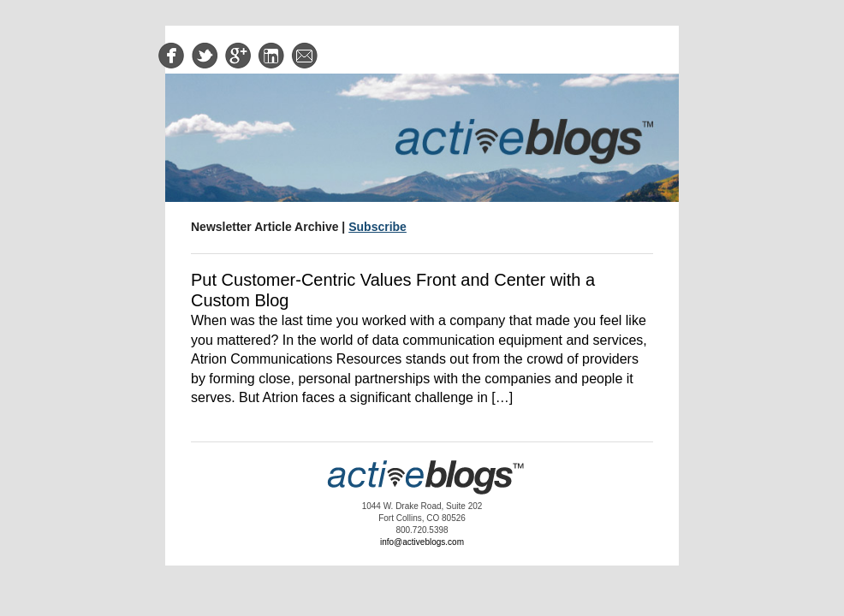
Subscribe (377, 227)
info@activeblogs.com (422, 542)
